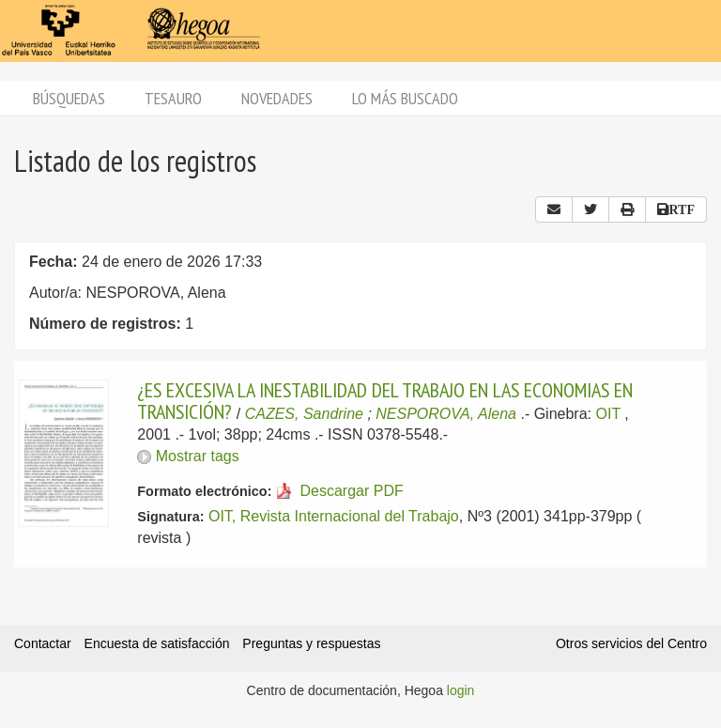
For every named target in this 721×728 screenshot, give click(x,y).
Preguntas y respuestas (311, 643)
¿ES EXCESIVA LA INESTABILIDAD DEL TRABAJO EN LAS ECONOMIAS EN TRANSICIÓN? (385, 400)
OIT (607, 414)
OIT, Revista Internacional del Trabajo (334, 516)
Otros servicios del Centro (631, 643)
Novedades (277, 98)
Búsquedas (69, 98)
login (461, 690)
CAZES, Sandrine (304, 414)
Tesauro (173, 98)
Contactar (43, 643)
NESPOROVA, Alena (446, 414)
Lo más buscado (405, 98)
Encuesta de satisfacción (157, 643)
